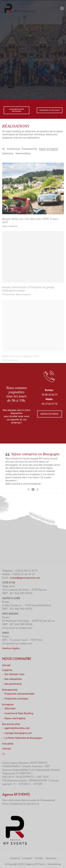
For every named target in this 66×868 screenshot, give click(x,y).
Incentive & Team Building (19, 713)
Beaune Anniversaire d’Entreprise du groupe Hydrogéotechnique (28, 292)
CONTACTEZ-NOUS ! (50, 414)
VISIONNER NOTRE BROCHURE (16, 110)
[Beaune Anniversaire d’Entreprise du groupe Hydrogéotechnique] (33, 260)
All (4, 149)
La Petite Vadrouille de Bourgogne (23, 738)
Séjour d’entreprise (15, 718)
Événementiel (29, 149)
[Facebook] (15, 858)
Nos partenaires (13, 684)
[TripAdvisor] (51, 858)
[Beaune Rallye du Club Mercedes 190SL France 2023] (33, 192)
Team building (23, 153)
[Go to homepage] (20, 8)
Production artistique (16, 699)
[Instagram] (27, 858)
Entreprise (8, 705)
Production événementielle (19, 694)
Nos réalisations (13, 679)
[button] (62, 8)
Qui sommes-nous (14, 674)
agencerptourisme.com (17, 728)
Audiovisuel (13, 149)
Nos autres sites (11, 724)
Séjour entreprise (48, 149)
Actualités (8, 744)
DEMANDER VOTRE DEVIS (50, 110)
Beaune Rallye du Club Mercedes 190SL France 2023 (30, 224)
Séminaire (8, 153)
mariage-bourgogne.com (18, 733)
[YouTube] (39, 858)
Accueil (6, 665)
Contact (7, 749)
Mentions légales (11, 648)
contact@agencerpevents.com (25, 578)
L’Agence (7, 670)
